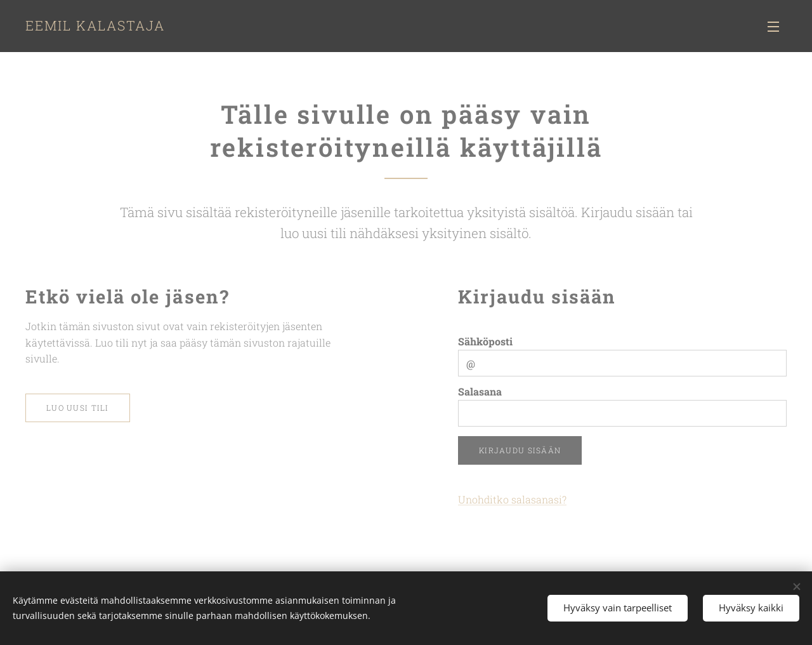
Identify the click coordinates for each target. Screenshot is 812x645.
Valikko (773, 27)
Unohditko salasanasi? (512, 499)
